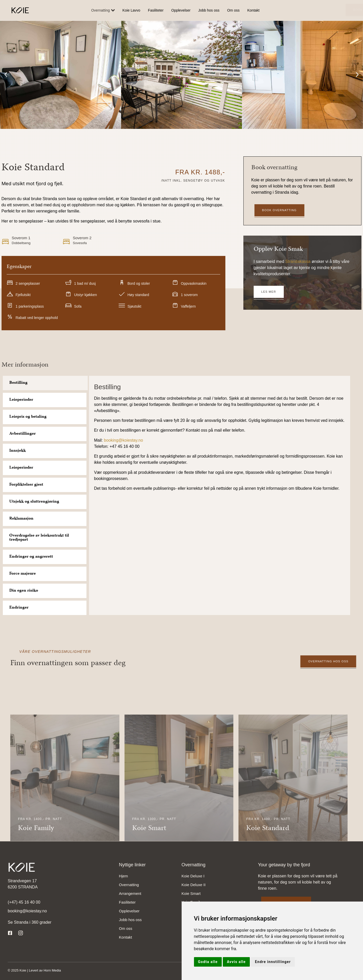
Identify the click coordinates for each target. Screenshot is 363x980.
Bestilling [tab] (18, 383)
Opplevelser (181, 10)
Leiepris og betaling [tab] (28, 417)
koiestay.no (133, 440)
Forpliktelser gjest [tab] (26, 485)
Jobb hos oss (209, 10)
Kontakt (253, 10)
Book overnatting (322, 10)
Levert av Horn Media (45, 970)
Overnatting (103, 10)
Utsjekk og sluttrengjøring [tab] (34, 502)
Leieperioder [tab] (21, 400)
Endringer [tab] (19, 608)
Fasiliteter (156, 10)
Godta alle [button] (208, 962)
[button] (6, 74)
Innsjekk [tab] (17, 451)
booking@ (113, 440)
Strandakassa (298, 261)
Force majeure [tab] (23, 574)
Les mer (269, 292)
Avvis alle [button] (236, 962)
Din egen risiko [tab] (24, 591)
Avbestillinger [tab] (23, 434)
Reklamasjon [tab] (21, 519)
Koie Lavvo (131, 10)
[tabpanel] (220, 438)
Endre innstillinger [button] (273, 962)
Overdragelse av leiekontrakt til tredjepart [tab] (39, 538)
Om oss (233, 10)
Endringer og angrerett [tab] (31, 557)
